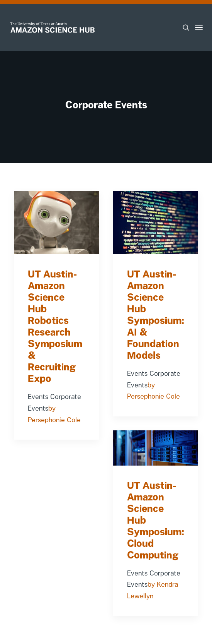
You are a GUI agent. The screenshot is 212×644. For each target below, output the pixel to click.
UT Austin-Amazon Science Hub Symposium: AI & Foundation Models (156, 315)
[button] (199, 27)
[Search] (183, 27)
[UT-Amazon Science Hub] (53, 27)
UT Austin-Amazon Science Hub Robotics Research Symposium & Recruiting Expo (55, 326)
